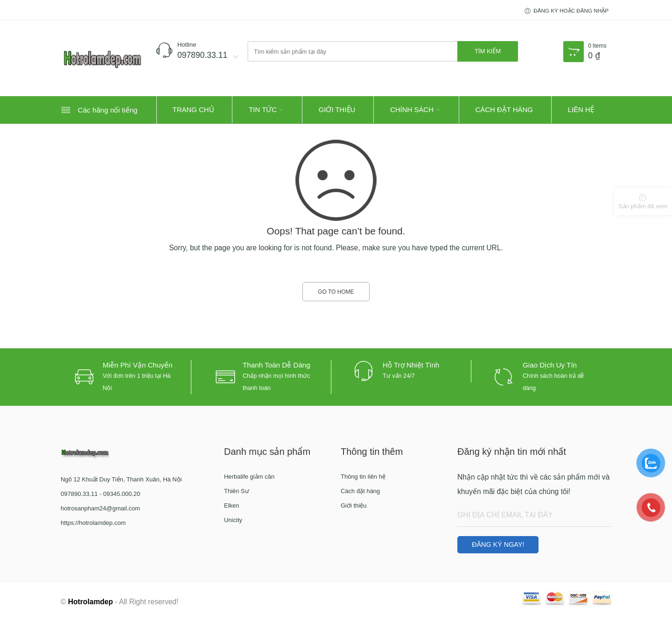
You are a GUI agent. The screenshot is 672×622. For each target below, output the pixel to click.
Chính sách (412, 110)
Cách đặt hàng (504, 110)
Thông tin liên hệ (363, 477)
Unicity (233, 520)
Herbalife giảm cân (249, 477)
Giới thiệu (337, 110)
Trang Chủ (193, 110)
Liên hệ (581, 110)
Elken (232, 505)
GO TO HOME (336, 292)
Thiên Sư (237, 491)
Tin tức (263, 110)
